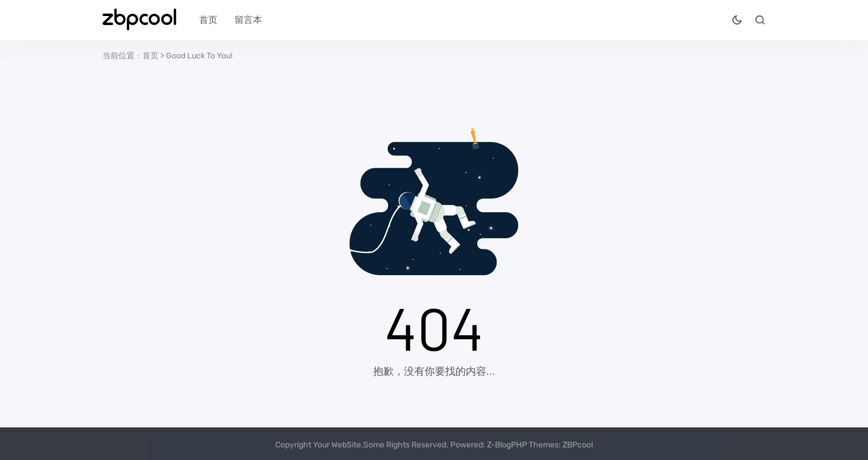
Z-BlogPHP (507, 445)
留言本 (248, 20)
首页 (208, 20)
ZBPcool (578, 445)
